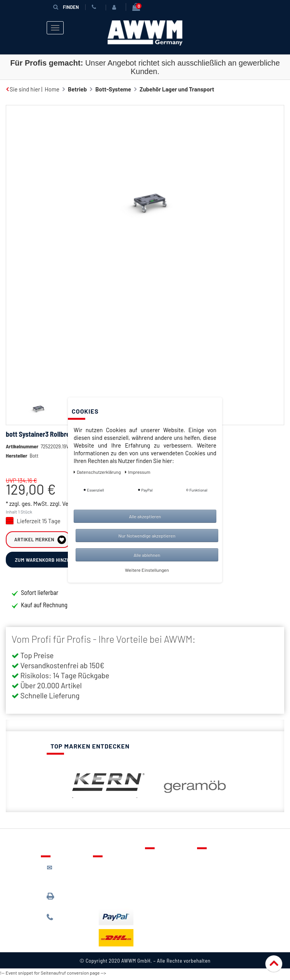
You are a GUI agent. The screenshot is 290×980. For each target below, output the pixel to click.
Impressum (217, 906)
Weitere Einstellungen (147, 570)
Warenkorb (165, 884)
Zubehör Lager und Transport (177, 89)
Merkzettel (164, 873)
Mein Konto (165, 895)
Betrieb (77, 89)
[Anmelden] (116, 7)
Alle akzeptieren (145, 516)
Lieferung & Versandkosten (118, 873)
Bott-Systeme (113, 89)
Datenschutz (219, 873)
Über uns (214, 862)
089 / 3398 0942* (61, 903)
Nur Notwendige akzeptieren (147, 536)
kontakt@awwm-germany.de (68, 878)
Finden (66, 7)
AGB (208, 884)
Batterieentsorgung (124, 899)
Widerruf (214, 895)
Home (52, 89)
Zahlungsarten (117, 888)
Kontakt (161, 862)
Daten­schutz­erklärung (98, 472)
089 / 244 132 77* (66, 924)
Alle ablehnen (147, 555)
